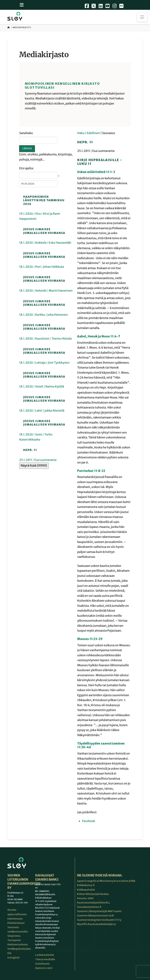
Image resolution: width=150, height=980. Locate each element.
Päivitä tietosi (16, 923)
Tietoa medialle (45, 959)
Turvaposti (14, 940)
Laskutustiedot (45, 955)
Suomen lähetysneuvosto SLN (95, 916)
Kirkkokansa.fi (86, 885)
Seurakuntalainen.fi (89, 907)
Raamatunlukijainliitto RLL (93, 903)
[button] (142, 17)
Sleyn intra (14, 936)
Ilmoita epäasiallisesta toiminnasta (17, 914)
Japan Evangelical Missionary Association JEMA (106, 881)
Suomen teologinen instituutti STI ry (99, 920)
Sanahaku (26, 133)
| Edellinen (93, 133)
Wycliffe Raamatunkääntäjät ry (96, 924)
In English (13, 958)
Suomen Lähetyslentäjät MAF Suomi (99, 911)
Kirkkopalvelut (86, 890)
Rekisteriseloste (18, 944)
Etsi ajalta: (26, 168)
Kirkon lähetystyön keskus (93, 894)
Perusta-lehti (85, 898)
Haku (81, 133)
